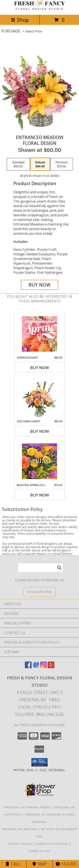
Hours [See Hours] (66, 864)
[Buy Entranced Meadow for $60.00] (40, 285)
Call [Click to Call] (13, 864)
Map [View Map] (40, 864)
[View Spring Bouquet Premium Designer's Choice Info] (39, 334)
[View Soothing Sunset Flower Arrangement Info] (39, 397)
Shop (20, 20)
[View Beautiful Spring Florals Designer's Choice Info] (39, 461)
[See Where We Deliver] (40, 592)
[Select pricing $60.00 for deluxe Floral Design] (40, 164)
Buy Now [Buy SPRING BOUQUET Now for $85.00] (40, 368)
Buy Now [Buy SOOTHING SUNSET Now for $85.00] (40, 431)
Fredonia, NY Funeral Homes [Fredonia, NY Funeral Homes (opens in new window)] (27, 807)
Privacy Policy (21, 844)
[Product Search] (40, 568)
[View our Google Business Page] (36, 667)
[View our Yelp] (51, 667)
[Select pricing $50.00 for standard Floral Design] (18, 164)
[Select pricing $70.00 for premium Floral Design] (62, 164)
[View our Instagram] (43, 667)
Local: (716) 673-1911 (40, 707)
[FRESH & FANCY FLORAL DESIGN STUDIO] (40, 9)
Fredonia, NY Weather (20, 829)
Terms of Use (40, 851)
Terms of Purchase (52, 844)
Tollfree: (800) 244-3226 (39, 714)
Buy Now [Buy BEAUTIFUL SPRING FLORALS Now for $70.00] (40, 495)
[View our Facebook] (28, 667)
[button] (39, 762)
